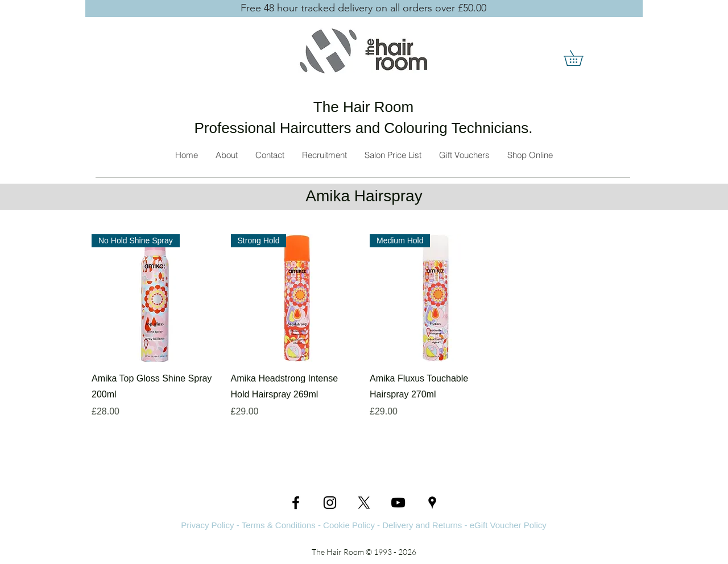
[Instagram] (330, 503)
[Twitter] (364, 503)
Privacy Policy (207, 525)
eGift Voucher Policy (508, 525)
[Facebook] (296, 503)
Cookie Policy (349, 525)
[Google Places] (432, 503)
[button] (581, 58)
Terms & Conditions (279, 525)
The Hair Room (363, 107)
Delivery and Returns (422, 525)
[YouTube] (398, 503)
